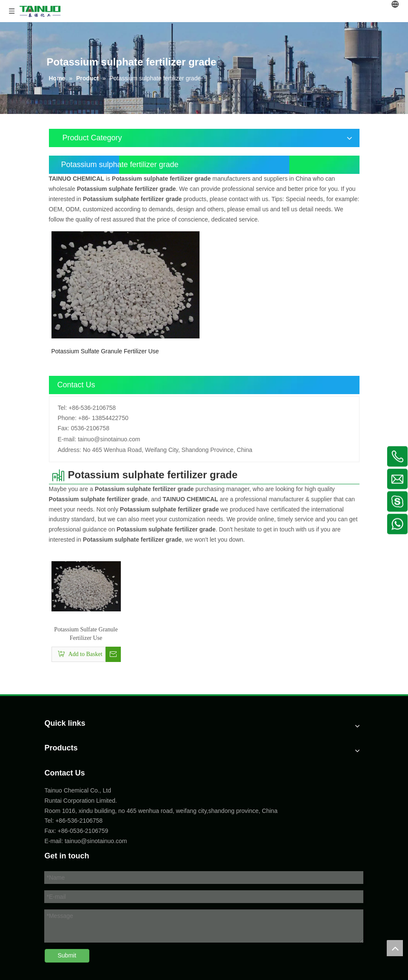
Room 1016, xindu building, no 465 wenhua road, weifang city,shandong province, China (161, 811)
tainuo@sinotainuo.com (109, 439)
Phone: (67, 418)
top (395, 948)
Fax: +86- (57, 831)
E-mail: (67, 439)
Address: (70, 450)
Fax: (64, 428)
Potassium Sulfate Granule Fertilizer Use (105, 351)
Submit (67, 955)
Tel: (63, 408)
